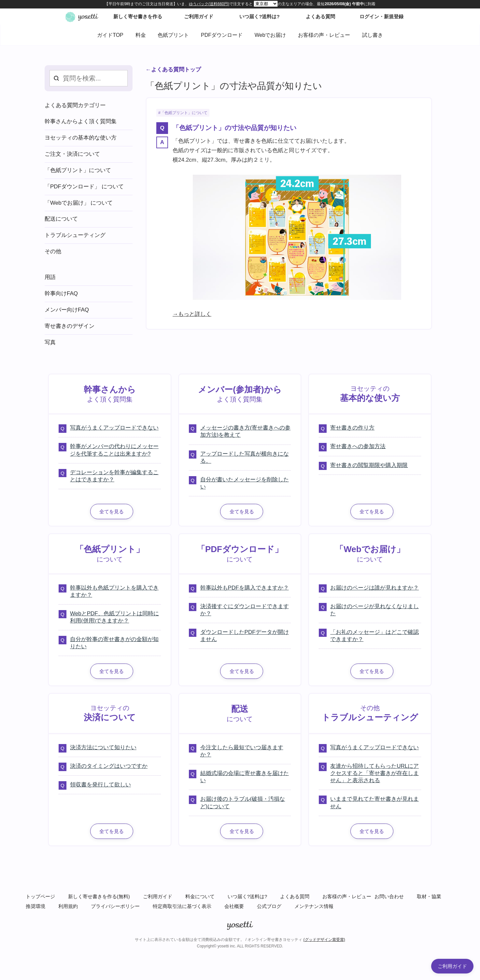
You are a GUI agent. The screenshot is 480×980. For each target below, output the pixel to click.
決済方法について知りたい (103, 747)
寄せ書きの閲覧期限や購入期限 (369, 465)
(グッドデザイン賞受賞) (324, 940)
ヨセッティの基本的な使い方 (81, 138)
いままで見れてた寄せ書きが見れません (374, 803)
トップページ (40, 896)
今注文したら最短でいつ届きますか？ (242, 751)
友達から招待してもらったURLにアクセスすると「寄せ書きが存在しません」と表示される (374, 773)
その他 (53, 251)
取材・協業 (429, 896)
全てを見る (112, 512)
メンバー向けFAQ (67, 310)
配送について (61, 219)
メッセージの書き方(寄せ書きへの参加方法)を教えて (246, 431)
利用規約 (68, 906)
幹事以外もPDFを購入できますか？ (245, 588)
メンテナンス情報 (314, 906)
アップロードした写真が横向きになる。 (245, 457)
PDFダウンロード (222, 35)
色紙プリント (173, 35)
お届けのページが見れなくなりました (374, 610)
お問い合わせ (389, 896)
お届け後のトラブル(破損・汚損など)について (243, 803)
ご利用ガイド (158, 896)
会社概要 (234, 906)
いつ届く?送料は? (247, 896)
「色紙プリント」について (184, 113)
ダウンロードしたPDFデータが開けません (245, 636)
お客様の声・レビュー (324, 35)
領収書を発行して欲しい (100, 785)
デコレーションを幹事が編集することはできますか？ (114, 476)
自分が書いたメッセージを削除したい (245, 483)
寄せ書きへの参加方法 (358, 446)
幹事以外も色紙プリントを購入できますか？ (114, 591)
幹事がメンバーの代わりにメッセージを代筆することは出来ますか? (114, 450)
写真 (50, 342)
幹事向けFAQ (61, 293)
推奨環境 (35, 906)
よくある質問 (295, 896)
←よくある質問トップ (173, 70)
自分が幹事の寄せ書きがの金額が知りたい (114, 643)
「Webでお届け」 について (79, 203)
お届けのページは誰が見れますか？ (374, 588)
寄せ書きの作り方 (352, 428)
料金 (141, 35)
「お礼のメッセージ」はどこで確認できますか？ (374, 636)
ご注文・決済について (72, 154)
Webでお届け (270, 35)
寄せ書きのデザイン (70, 326)
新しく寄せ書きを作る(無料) (99, 896)
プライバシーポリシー (115, 906)
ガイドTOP (110, 35)
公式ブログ (269, 906)
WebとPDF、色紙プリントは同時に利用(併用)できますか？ (114, 617)
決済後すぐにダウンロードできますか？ (245, 610)
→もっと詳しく (192, 314)
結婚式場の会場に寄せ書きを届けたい (245, 777)
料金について (200, 896)
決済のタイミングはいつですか (109, 766)
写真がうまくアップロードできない (114, 428)
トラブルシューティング (75, 235)
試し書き (373, 35)
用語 (50, 277)
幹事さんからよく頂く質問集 (81, 121)
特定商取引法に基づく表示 (182, 906)
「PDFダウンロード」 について (84, 187)
